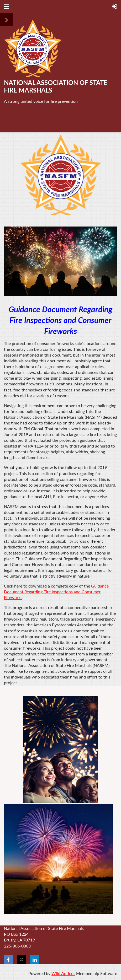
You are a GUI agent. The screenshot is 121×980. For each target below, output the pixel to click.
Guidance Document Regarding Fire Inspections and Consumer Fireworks (56, 592)
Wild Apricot (63, 973)
